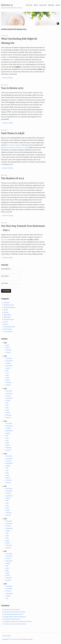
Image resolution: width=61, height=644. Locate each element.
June (7, 373)
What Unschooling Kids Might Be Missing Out (19, 41)
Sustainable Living (9, 327)
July (7, 370)
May (7, 375)
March (8, 348)
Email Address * (6, 269)
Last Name (5, 283)
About (36, 5)
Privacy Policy (7, 636)
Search (58, 5)
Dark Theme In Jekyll (13, 133)
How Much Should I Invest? (12, 619)
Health (6, 310)
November (9, 361)
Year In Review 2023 (12, 88)
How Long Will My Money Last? (13, 614)
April (7, 345)
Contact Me (43, 5)
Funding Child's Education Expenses (15, 617)
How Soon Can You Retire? (12, 609)
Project (6, 322)
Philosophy (7, 317)
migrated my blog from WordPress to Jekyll (15, 147)
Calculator (7, 303)
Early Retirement (9, 305)
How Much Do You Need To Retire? (14, 612)
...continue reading (7, 78)
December (9, 358)
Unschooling (7, 329)
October (8, 363)
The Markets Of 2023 (13, 178)
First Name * (5, 276)
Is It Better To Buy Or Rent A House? (15, 624)
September (9, 366)
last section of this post (14, 145)
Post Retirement (9, 319)
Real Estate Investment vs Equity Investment (18, 621)
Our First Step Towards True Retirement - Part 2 (23, 228)
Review (6, 324)
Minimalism (7, 315)
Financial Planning (9, 307)
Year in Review (8, 332)
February (9, 350)
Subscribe (51, 5)
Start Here (29, 5)
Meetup (6, 312)
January (8, 352)
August (8, 368)
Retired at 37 (7, 5)
